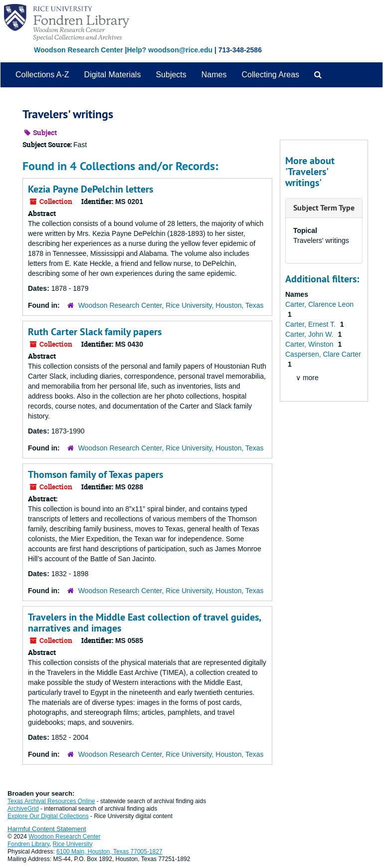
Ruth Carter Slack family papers (95, 332)
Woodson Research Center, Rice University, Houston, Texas (171, 305)
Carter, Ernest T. (311, 324)
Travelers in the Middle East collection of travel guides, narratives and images (144, 623)
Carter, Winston (310, 344)
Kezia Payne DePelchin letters (91, 189)
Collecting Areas (270, 75)
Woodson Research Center (79, 50)
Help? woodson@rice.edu (170, 50)
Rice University (73, 844)
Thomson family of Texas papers (96, 474)
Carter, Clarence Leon (319, 304)
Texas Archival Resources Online (51, 801)
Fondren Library (28, 844)
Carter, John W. (310, 334)
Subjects (171, 75)
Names (214, 75)
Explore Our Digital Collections (48, 816)
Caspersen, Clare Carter (323, 354)
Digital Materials (113, 75)
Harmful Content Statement (47, 829)
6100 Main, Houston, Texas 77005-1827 (109, 852)
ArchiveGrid (23, 809)
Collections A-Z (42, 75)
